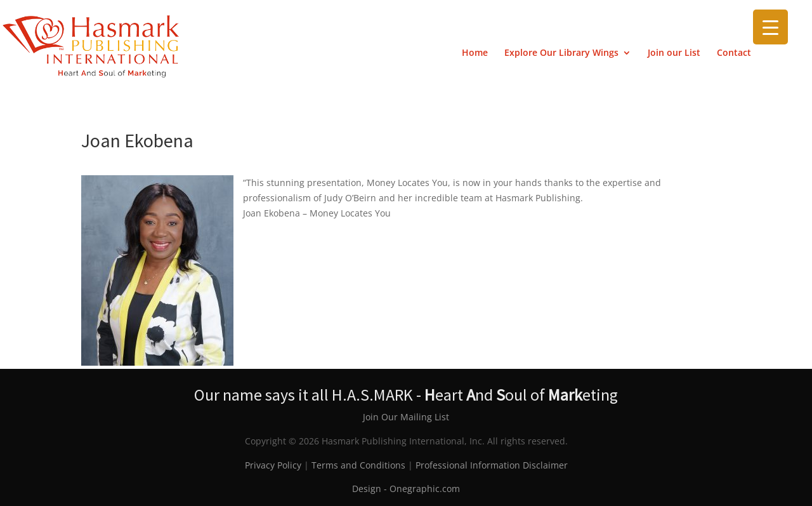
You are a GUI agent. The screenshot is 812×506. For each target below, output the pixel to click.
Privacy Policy (273, 465)
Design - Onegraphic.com (406, 489)
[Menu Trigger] (770, 27)
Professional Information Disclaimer (492, 465)
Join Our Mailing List (406, 417)
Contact (734, 53)
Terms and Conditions (358, 465)
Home (475, 53)
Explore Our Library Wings (561, 53)
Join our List (674, 53)
